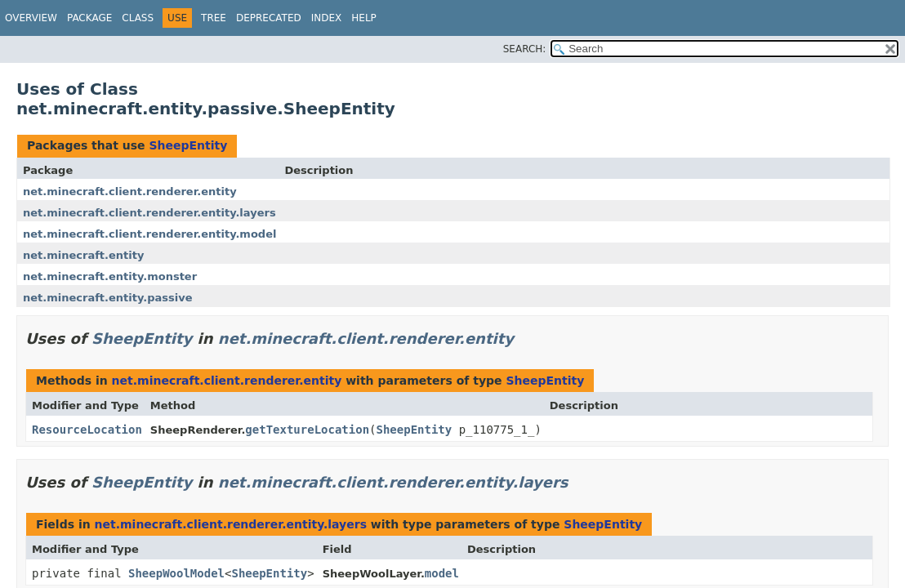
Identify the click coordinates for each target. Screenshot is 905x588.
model (442, 573)
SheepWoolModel (176, 573)
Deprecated (269, 18)
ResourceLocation (87, 430)
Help (364, 18)
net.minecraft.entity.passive (107, 298)
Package (89, 18)
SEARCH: (525, 49)
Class (138, 18)
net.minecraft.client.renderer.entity (130, 192)
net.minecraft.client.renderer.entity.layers (149, 213)
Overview (31, 18)
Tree (214, 18)
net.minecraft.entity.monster (110, 276)
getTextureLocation (307, 430)
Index (327, 18)
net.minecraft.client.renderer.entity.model (149, 234)
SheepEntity (188, 145)
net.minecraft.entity (83, 255)
